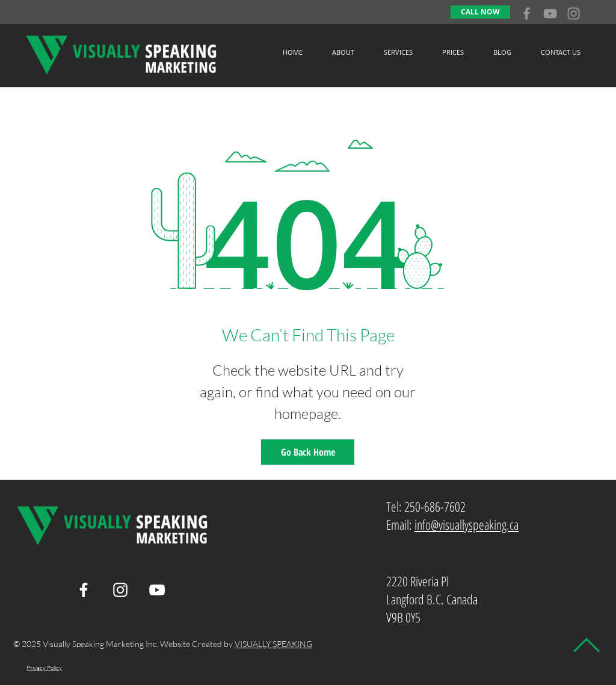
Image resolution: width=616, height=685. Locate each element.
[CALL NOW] (480, 12)
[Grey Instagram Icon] (574, 14)
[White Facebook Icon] (84, 590)
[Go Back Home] (308, 452)
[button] (398, 52)
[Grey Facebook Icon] (527, 14)
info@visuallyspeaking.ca (467, 524)
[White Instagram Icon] (120, 590)
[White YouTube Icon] (157, 590)
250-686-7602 (435, 506)
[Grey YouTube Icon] (550, 14)
